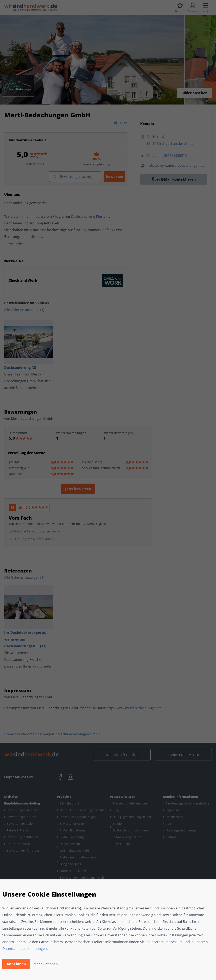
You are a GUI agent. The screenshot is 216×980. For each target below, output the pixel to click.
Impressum (174, 942)
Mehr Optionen (46, 964)
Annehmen (16, 964)
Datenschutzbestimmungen (25, 949)
